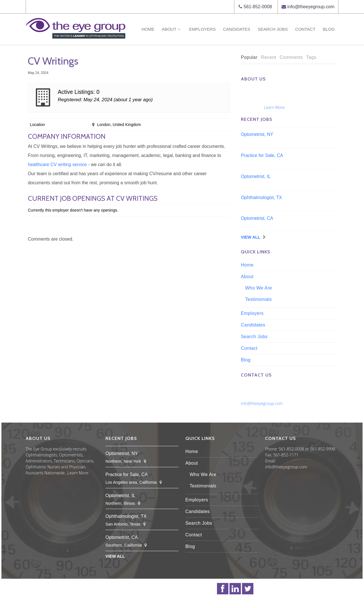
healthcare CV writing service (57, 165)
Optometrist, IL (256, 176)
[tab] (249, 58)
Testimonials (258, 299)
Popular (249, 57)
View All (251, 237)
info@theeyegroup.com (311, 7)
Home (148, 29)
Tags (311, 57)
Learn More (274, 107)
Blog (329, 29)
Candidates (237, 29)
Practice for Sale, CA (262, 155)
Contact (305, 29)
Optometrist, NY (257, 134)
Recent (269, 57)
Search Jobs (273, 29)
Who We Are (259, 288)
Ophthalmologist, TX (261, 198)
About (172, 29)
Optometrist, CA (257, 218)
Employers (202, 29)
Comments (291, 57)
